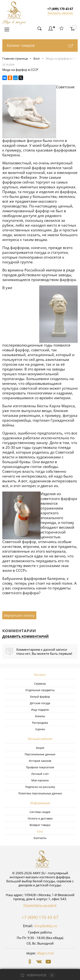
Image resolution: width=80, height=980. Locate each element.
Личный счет (40, 774)
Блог (40, 831)
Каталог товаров (40, 45)
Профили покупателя (40, 767)
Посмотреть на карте (40, 905)
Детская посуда (40, 703)
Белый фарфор (40, 697)
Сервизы (40, 684)
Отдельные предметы (40, 690)
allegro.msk (45, 953)
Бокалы (40, 716)
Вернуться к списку (19, 615)
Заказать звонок (60, 13)
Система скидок (40, 812)
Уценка (40, 729)
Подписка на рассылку (40, 787)
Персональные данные (40, 754)
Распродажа (40, 723)
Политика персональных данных (40, 793)
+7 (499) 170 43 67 (40, 917)
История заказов (40, 761)
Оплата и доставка (40, 818)
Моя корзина (40, 780)
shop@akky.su (46, 926)
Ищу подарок (40, 710)
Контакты (40, 838)
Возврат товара (40, 825)
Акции (40, 748)
